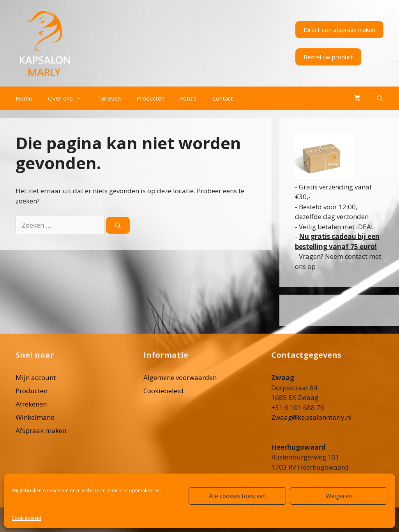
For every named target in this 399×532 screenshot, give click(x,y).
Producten (150, 98)
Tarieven (109, 98)
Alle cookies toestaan (237, 496)
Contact (223, 98)
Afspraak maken (41, 430)
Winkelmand (35, 417)
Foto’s (188, 98)
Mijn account (36, 377)
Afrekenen (31, 404)
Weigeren (339, 496)
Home (24, 98)
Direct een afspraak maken (339, 30)
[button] (81, 98)
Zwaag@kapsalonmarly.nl (312, 417)
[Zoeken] (118, 225)
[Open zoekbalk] (380, 98)
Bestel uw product (328, 57)
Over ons (69, 98)
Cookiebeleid (26, 518)
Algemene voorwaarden (180, 377)
